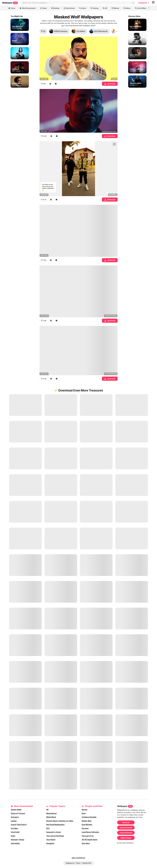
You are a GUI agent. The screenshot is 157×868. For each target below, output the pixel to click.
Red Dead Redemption (55, 825)
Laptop (14, 821)
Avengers (15, 817)
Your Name (51, 840)
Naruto (85, 810)
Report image (126, 838)
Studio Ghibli (16, 810)
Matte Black (51, 817)
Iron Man (14, 828)
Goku (13, 836)
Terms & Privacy (126, 833)
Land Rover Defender (90, 832)
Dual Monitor (87, 825)
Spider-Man (87, 821)
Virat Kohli (15, 832)
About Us (126, 823)
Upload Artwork (126, 828)
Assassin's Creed (54, 832)
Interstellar (15, 843)
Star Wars (86, 843)
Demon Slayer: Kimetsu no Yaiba (60, 821)
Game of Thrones (18, 813)
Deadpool (50, 843)
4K (47, 810)
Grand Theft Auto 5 (19, 825)
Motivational (51, 813)
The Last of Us (88, 836)
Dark (84, 813)
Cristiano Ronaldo (89, 817)
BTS (48, 828)
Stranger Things (18, 840)
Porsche (85, 828)
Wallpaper (10, 3)
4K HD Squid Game (90, 840)
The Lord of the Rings (55, 836)
